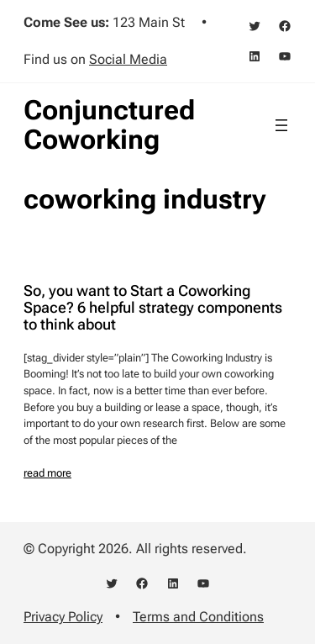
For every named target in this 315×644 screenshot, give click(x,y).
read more (47, 473)
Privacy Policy (63, 617)
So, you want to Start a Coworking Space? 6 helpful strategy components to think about (153, 308)
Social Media (128, 59)
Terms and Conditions (198, 617)
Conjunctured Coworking (109, 125)
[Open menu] (281, 125)
